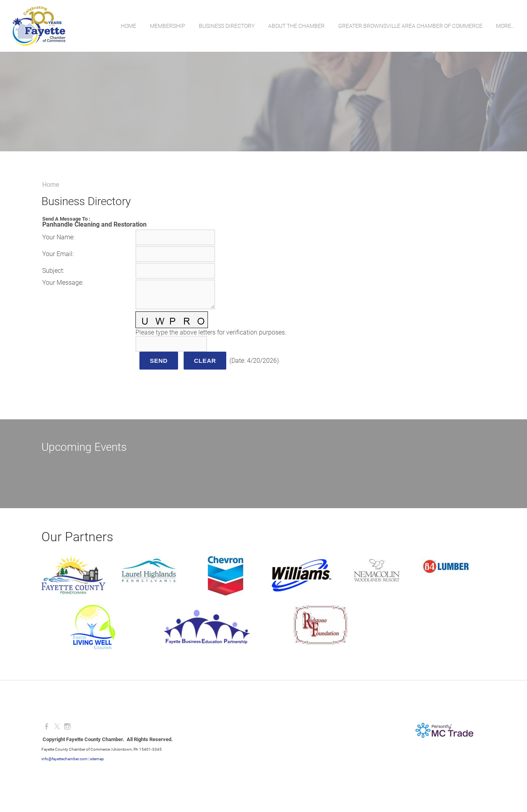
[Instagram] (67, 727)
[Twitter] (57, 727)
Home (128, 26)
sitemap (97, 759)
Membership (167, 26)
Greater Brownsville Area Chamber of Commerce (410, 26)
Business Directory (226, 26)
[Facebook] (47, 727)
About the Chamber (296, 26)
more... (505, 26)
